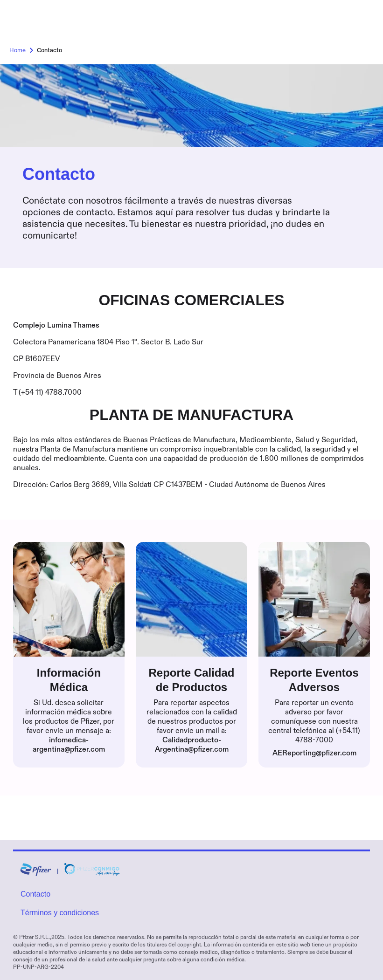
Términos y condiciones (60, 913)
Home (23, 50)
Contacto (35, 894)
